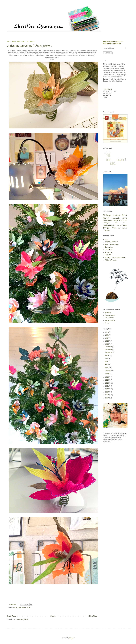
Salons (119, 226)
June (107, 359)
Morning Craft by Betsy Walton (115, 257)
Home (52, 616)
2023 (107, 332)
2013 (107, 380)
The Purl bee (109, 318)
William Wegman (111, 260)
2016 (107, 341)
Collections (117, 215)
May (106, 362)
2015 (107, 344)
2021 (107, 335)
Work (28, 607)
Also (106, 239)
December (108, 347)
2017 (107, 338)
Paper (15, 607)
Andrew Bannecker (111, 242)
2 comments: (13, 604)
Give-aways (108, 221)
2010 (107, 389)
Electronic (116, 218)
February (108, 370)
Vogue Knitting (110, 320)
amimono (108, 313)
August (107, 356)
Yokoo (107, 323)
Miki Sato (108, 255)
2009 (107, 392)
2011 (107, 386)
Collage (107, 215)
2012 (107, 383)
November (108, 350)
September (109, 353)
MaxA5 (125, 223)
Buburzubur (109, 247)
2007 (107, 398)
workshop (106, 230)
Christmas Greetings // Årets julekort (29, 46)
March (107, 367)
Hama (116, 221)
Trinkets (106, 228)
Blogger (72, 638)
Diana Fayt (109, 250)
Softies (124, 226)
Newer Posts (12, 616)
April (106, 364)
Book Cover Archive (112, 245)
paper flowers (22, 607)
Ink (116, 223)
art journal (123, 228)
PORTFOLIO (107, 89)
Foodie (125, 218)
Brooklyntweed (110, 315)
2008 (107, 395)
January (108, 373)
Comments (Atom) (22, 620)
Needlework (109, 225)
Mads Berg (109, 252)
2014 (107, 377)
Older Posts (93, 616)
